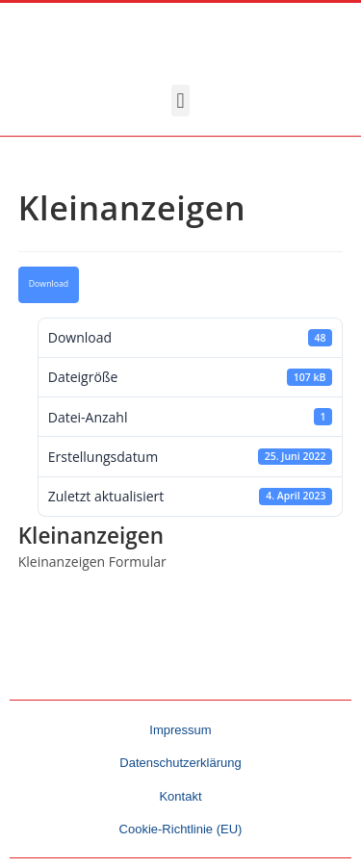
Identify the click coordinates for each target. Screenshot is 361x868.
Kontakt (180, 796)
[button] (180, 101)
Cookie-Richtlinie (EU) (181, 829)
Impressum (180, 730)
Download (49, 284)
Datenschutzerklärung (180, 763)
